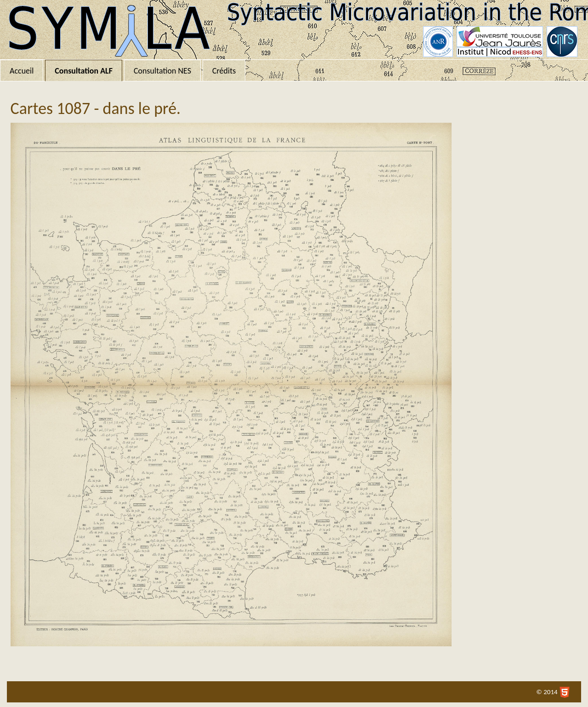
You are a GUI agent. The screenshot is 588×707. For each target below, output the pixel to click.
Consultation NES (162, 71)
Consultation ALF (84, 71)
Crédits (224, 71)
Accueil (22, 71)
